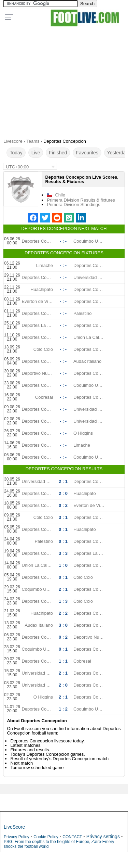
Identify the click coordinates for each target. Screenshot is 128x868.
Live (36, 153)
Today (16, 153)
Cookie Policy (46, 837)
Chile (60, 195)
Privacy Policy (17, 837)
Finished (58, 153)
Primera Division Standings (73, 205)
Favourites (87, 153)
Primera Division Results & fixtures (81, 200)
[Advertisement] (64, 81)
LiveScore (14, 827)
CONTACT (72, 837)
